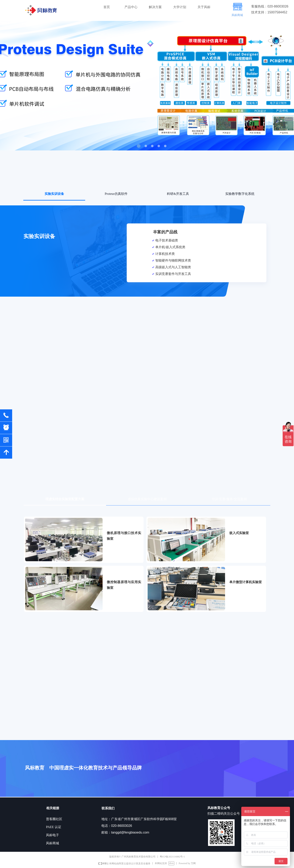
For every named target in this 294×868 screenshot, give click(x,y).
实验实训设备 (54, 194)
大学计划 (180, 7)
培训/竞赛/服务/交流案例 (229, 499)
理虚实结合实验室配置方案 (65, 499)
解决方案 (155, 7)
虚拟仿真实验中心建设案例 (147, 499)
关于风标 (204, 7)
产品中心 (131, 7)
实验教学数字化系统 (240, 194)
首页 (107, 7)
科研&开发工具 (178, 194)
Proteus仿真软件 (116, 194)
